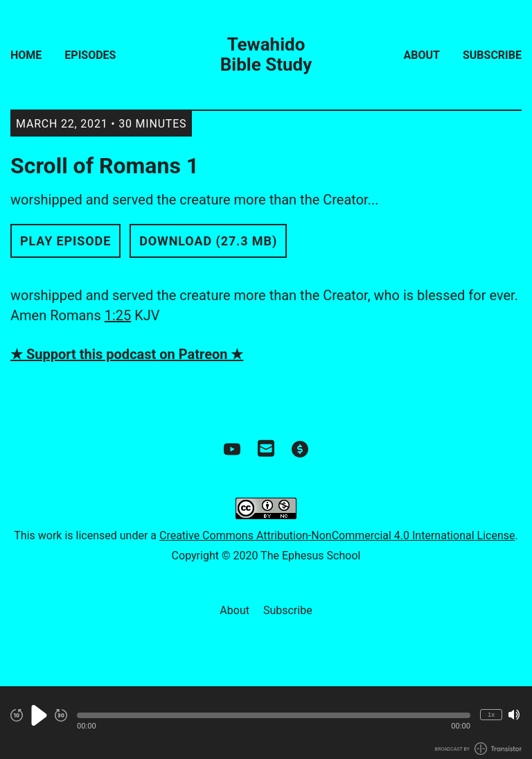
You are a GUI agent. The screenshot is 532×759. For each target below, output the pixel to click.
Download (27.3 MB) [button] (208, 241)
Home (26, 55)
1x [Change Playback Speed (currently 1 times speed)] (491, 714)
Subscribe (492, 55)
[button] (274, 715)
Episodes (90, 55)
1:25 (118, 315)
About (422, 55)
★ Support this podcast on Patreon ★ (127, 354)
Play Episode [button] (65, 241)
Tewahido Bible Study (266, 55)
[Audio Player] (266, 723)
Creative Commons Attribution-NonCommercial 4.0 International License (337, 535)
